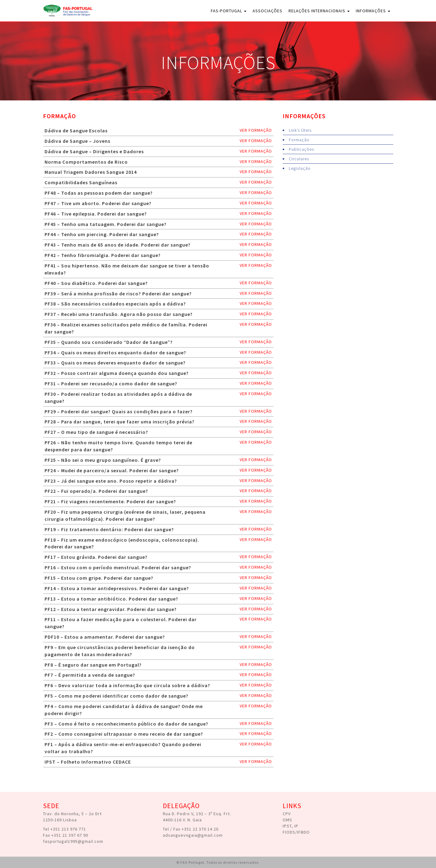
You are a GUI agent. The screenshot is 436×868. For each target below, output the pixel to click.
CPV (287, 814)
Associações (267, 11)
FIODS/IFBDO (296, 832)
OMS (287, 820)
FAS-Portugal (229, 11)
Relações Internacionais (319, 11)
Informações (373, 11)
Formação (299, 140)
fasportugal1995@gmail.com (73, 841)
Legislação (300, 168)
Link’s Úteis (300, 130)
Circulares (299, 159)
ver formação (256, 130)
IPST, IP (291, 826)
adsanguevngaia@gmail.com (193, 835)
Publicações (301, 149)
